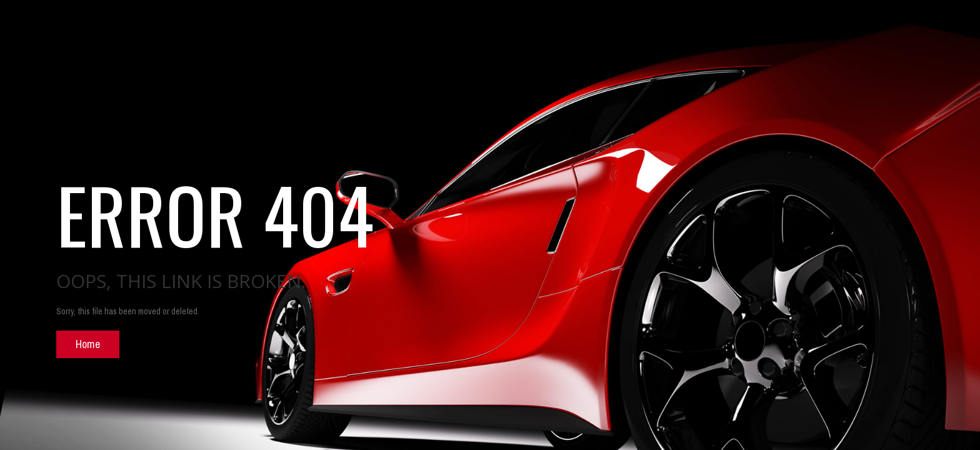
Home (88, 344)
